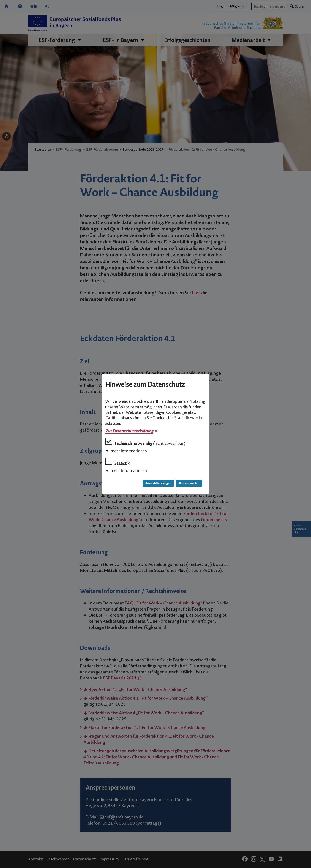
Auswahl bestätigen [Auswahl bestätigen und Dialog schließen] (158, 483)
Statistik (117, 462)
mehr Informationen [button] (129, 451)
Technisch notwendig (145, 442)
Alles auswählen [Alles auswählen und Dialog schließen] (189, 483)
